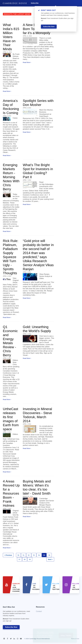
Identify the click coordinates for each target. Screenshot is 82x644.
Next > (50, 559)
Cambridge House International (39, 639)
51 (24, 555)
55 (44, 555)
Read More (7, 91)
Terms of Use (75, 639)
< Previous (8, 555)
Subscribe (35, 3)
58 (25, 559)
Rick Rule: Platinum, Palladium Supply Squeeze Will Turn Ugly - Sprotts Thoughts (11, 257)
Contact (39, 611)
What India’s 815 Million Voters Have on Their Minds (11, 37)
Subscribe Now (11, 627)
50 (18, 555)
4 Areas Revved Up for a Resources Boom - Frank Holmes (11, 493)
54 (39, 555)
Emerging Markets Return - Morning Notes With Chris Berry (11, 177)
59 (30, 559)
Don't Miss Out (17, 615)
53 (34, 555)
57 (19, 559)
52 (29, 555)
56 (49, 555)
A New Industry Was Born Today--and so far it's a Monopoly (38, 29)
